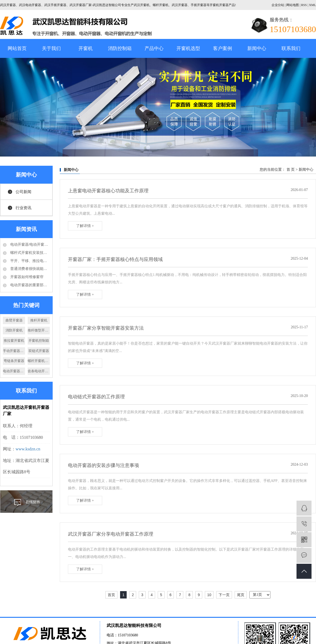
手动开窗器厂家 (14, 351)
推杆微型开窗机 (39, 330)
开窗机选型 (188, 48)
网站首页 (17, 48)
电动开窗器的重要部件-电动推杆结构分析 (29, 285)
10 (209, 595)
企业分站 (278, 5)
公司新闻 (23, 192)
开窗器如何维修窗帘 (26, 277)
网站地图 (293, 5)
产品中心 (154, 48)
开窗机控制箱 (39, 341)
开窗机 (86, 48)
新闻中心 (257, 48)
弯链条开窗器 (14, 361)
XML (312, 5)
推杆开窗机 (39, 320)
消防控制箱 (120, 48)
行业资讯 (23, 208)
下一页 (224, 595)
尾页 (241, 595)
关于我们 (51, 48)
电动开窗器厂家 (14, 371)
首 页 (291, 170)
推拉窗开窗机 (14, 341)
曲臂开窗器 (14, 320)
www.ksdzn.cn (28, 449)
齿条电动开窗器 (39, 371)
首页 (111, 595)
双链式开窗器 (39, 351)
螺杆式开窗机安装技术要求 (29, 253)
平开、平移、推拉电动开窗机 (29, 261)
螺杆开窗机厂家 (39, 361)
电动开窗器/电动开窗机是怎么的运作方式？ (29, 245)
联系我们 (291, 48)
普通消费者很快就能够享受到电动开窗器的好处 (29, 269)
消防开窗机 (14, 330)
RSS (304, 5)
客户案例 (223, 48)
